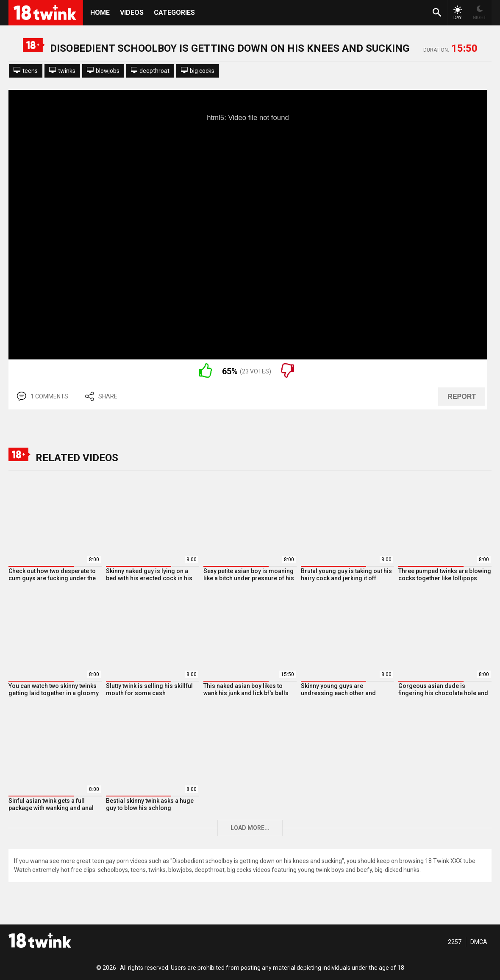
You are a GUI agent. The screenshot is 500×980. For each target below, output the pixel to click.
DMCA (479, 942)
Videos (132, 13)
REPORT (462, 397)
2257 (455, 942)
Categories (174, 13)
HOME (100, 13)
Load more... (250, 828)
